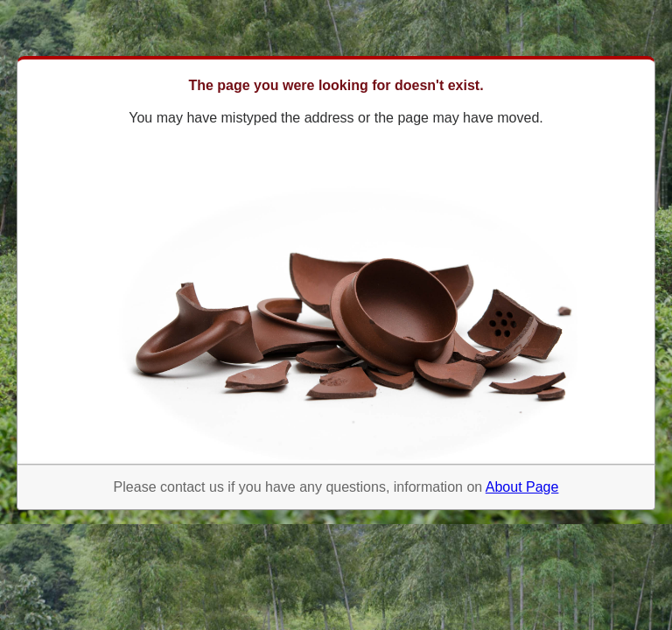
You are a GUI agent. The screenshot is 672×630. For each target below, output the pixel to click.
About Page (522, 487)
